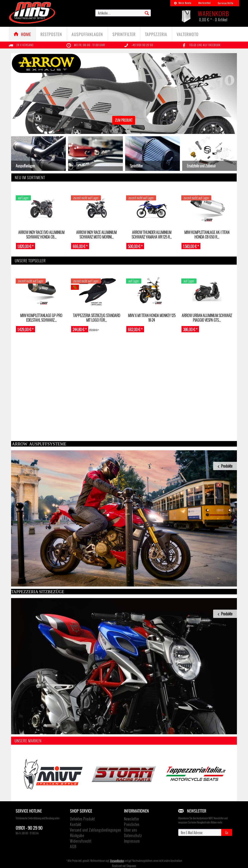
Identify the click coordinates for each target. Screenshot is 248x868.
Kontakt (76, 824)
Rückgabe (77, 835)
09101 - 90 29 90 (29, 828)
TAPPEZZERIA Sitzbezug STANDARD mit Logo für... (97, 318)
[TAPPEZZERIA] (156, 34)
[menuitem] (183, 3)
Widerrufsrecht (81, 841)
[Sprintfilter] (124, 34)
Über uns (131, 830)
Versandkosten (117, 860)
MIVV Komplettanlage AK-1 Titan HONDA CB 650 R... (207, 234)
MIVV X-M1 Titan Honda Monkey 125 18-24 (152, 318)
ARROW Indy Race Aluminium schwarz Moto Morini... (96, 234)
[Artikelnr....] (123, 13)
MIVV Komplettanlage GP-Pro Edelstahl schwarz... (41, 318)
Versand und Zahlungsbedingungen (96, 830)
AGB (73, 847)
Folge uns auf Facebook (205, 45)
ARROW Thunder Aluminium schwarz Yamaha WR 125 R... (152, 234)
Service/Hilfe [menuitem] (226, 3)
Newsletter (132, 819)
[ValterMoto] (188, 34)
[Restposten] (51, 34)
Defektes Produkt (82, 819)
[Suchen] (147, 13)
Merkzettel (205, 3)
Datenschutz (133, 835)
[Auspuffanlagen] (87, 34)
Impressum (132, 841)
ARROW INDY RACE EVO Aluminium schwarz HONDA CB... (41, 234)
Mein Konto (183, 3)
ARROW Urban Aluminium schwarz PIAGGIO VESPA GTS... (207, 318)
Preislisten (132, 824)
